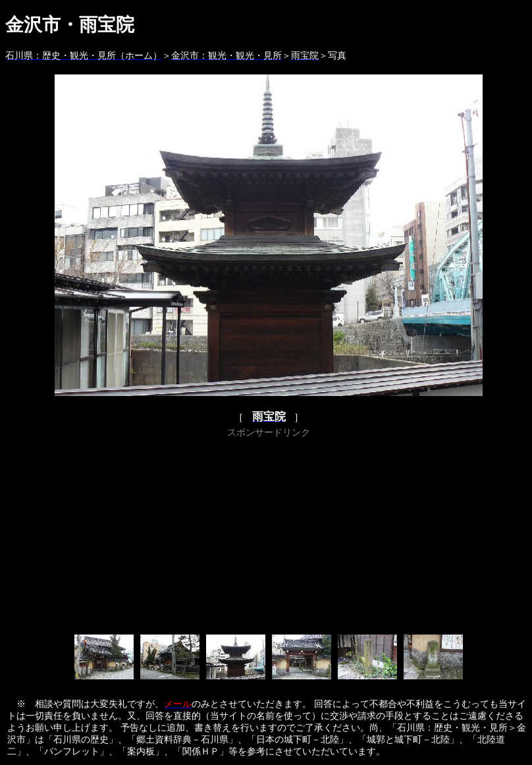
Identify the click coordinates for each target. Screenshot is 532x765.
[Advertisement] (269, 534)
